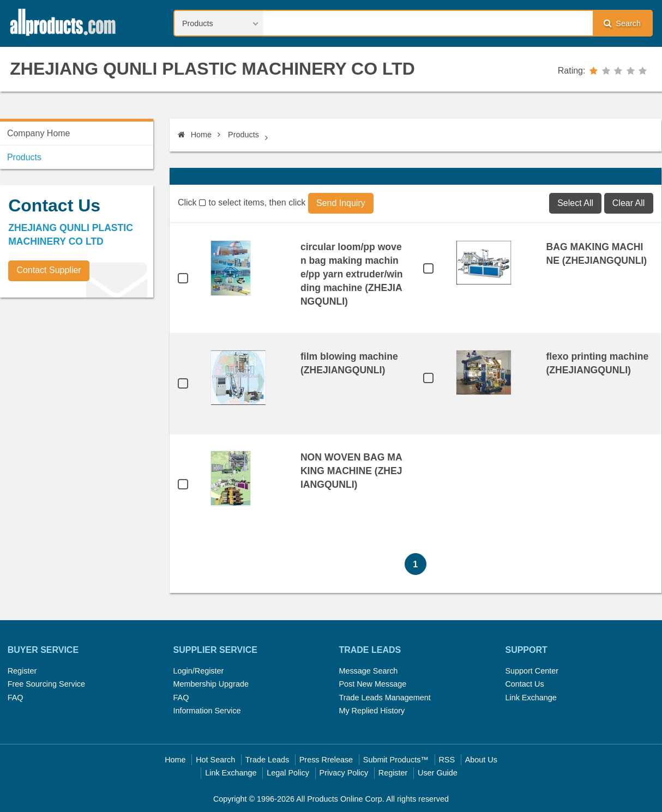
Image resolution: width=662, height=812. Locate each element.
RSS (447, 760)
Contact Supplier (49, 270)
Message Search (368, 671)
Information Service (207, 711)
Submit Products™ (396, 760)
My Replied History (372, 711)
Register (22, 671)
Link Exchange (531, 698)
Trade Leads (267, 760)
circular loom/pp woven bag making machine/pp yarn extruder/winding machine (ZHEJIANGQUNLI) (352, 274)
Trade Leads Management (384, 698)
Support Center (532, 671)
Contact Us (524, 684)
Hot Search (215, 760)
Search (622, 23)
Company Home (39, 133)
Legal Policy (288, 773)
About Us (481, 760)
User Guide (438, 773)
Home (195, 135)
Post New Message (372, 684)
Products (243, 135)
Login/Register (199, 671)
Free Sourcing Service (46, 684)
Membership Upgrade (211, 684)
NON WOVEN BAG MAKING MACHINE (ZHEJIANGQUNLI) (351, 471)
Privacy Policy (344, 773)
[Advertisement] (82, 382)
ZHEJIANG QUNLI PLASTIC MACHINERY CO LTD (212, 69)
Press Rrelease (326, 760)
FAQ (16, 698)
